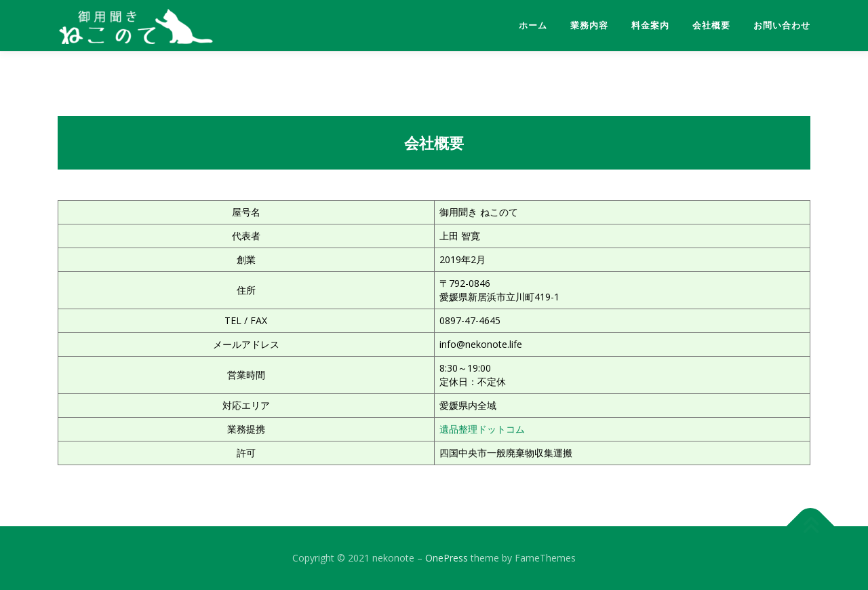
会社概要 (711, 25)
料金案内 (650, 25)
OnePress (447, 558)
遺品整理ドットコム (482, 429)
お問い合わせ (782, 25)
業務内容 (589, 25)
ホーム (533, 25)
